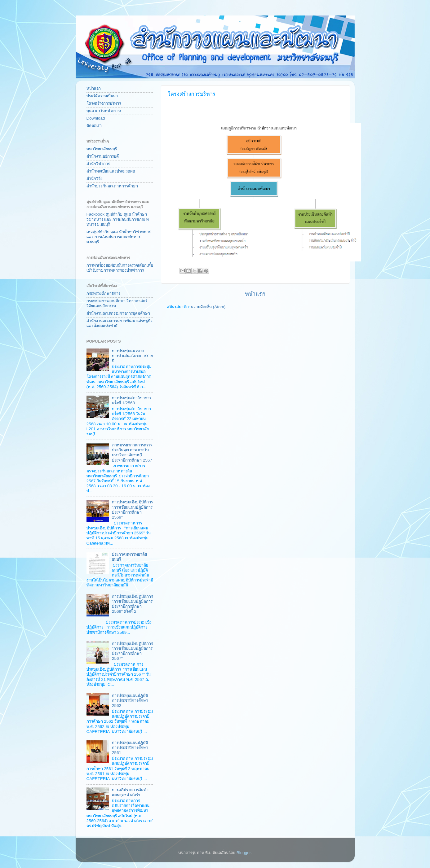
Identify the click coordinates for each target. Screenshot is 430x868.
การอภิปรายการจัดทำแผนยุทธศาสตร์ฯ (130, 792)
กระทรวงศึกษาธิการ (103, 294)
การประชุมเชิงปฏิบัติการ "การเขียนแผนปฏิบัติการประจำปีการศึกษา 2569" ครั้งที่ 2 (132, 604)
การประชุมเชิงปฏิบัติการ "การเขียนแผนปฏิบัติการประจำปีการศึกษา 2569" (132, 510)
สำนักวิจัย (95, 179)
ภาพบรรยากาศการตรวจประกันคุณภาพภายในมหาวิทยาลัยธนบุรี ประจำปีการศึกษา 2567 (132, 453)
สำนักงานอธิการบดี (103, 156)
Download (96, 118)
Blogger (244, 853)
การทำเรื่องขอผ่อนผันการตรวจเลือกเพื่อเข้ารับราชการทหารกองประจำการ (120, 268)
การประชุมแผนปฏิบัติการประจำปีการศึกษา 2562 (130, 701)
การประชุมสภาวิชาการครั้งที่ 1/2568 (132, 400)
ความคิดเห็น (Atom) (208, 307)
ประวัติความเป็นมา (102, 96)
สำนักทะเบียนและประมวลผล (111, 171)
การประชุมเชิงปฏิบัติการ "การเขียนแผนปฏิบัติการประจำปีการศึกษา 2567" (132, 651)
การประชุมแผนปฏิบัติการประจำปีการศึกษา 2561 (130, 748)
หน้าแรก (255, 294)
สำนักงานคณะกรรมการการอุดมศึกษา (118, 313)
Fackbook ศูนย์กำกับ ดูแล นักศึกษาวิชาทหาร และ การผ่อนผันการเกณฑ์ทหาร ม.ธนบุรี (118, 219)
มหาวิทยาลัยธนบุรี (102, 149)
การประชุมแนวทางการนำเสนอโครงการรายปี (132, 356)
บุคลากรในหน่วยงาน (104, 111)
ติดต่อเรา (94, 126)
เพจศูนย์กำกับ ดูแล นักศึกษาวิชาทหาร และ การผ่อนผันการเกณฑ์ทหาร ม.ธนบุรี (119, 237)
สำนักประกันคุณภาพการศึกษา (112, 186)
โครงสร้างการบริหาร (104, 103)
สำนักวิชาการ (98, 164)
